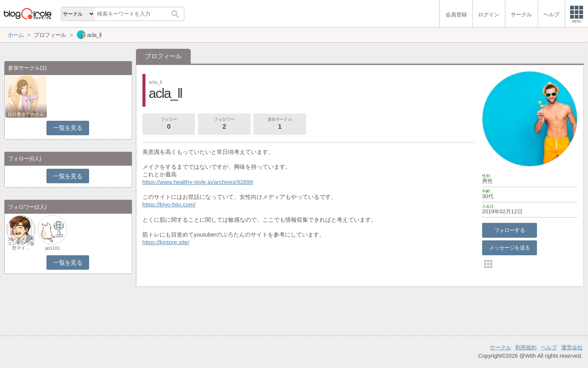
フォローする (510, 230)
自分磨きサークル (26, 114)
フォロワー (224, 124)
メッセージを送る (509, 248)
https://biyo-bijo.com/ (169, 204)
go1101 (52, 248)
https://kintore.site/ (166, 242)
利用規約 (526, 347)
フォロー (169, 124)
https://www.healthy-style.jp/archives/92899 (198, 182)
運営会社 (572, 347)
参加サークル (280, 124)
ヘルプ (549, 347)
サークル (500, 347)
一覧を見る (68, 128)
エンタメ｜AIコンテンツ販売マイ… (21, 243)
